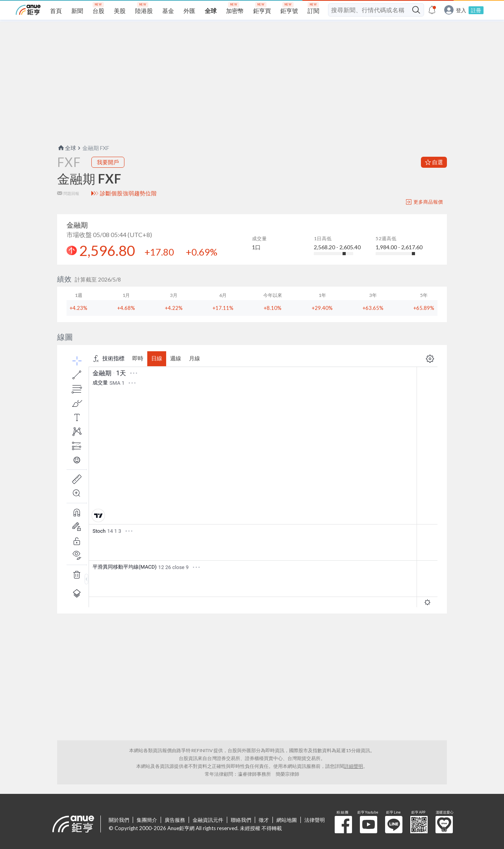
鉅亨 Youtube (369, 825)
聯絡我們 (241, 820)
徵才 (264, 820)
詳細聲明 (354, 766)
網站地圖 (287, 820)
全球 (67, 148)
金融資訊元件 (208, 820)
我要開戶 (108, 162)
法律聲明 (315, 820)
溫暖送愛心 (444, 825)
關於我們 (119, 820)
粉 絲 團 (343, 825)
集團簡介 (147, 820)
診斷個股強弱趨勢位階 (129, 193)
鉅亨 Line (394, 825)
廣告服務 (175, 820)
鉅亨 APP (419, 825)
